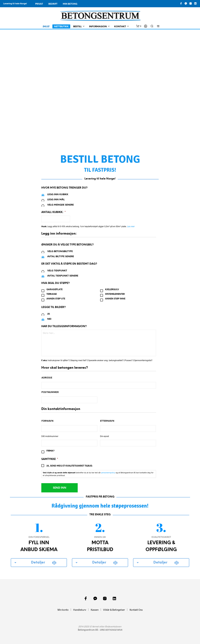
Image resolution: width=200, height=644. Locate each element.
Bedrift (53, 4)
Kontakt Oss (136, 610)
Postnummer (50, 392)
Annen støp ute (56, 299)
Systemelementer (115, 294)
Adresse (47, 378)
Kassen (95, 610)
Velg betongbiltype (60, 251)
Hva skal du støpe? (55, 283)
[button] (139, 26)
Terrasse (52, 294)
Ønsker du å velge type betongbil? (67, 245)
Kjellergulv (112, 290)
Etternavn (107, 421)
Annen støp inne (115, 299)
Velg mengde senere (60, 205)
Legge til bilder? (53, 307)
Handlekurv (80, 610)
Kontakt (120, 27)
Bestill (77, 27)
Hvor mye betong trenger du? (64, 188)
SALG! (46, 27)
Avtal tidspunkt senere (63, 276)
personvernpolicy (108, 473)
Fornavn (48, 421)
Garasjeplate (54, 290)
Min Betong (70, 4)
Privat (39, 4)
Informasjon (98, 27)
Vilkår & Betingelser (114, 610)
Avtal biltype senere (61, 257)
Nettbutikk (61, 27)
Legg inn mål (56, 200)
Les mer (131, 226)
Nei (49, 319)
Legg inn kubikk (58, 195)
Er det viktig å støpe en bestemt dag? (69, 264)
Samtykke (50, 459)
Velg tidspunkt (57, 271)
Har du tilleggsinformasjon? (64, 326)
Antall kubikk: (53, 212)
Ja (49, 314)
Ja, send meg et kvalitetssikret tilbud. (70, 466)
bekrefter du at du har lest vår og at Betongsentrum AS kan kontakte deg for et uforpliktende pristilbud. (98, 474)
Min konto (63, 610)
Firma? (50, 451)
